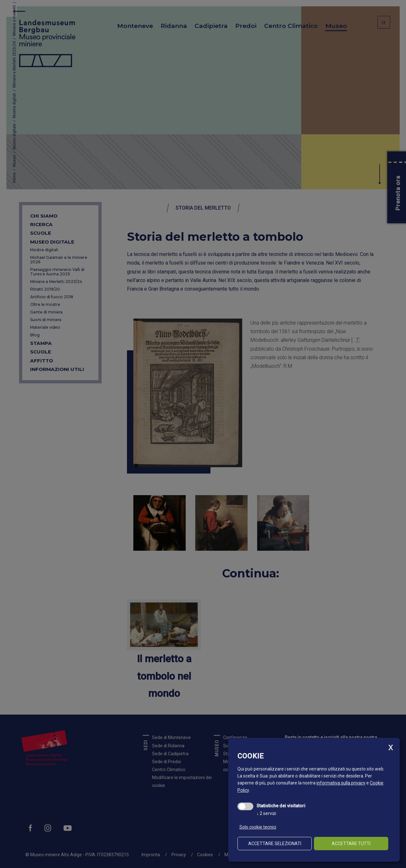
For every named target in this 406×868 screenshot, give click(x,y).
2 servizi (266, 813)
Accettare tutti (351, 844)
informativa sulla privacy (341, 783)
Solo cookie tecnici (258, 827)
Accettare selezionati (275, 844)
